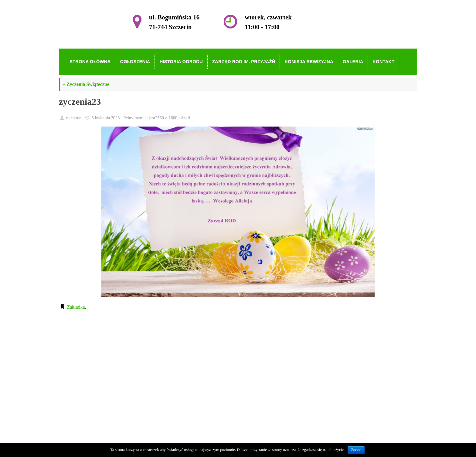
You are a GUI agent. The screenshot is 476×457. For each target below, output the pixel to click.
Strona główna (213, 360)
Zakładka (76, 307)
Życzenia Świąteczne (86, 84)
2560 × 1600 (166, 118)
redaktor (73, 118)
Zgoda (356, 450)
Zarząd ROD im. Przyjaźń (224, 387)
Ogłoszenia (209, 369)
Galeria (206, 404)
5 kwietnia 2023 (106, 118)
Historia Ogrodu (214, 378)
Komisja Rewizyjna (218, 395)
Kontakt (206, 413)
